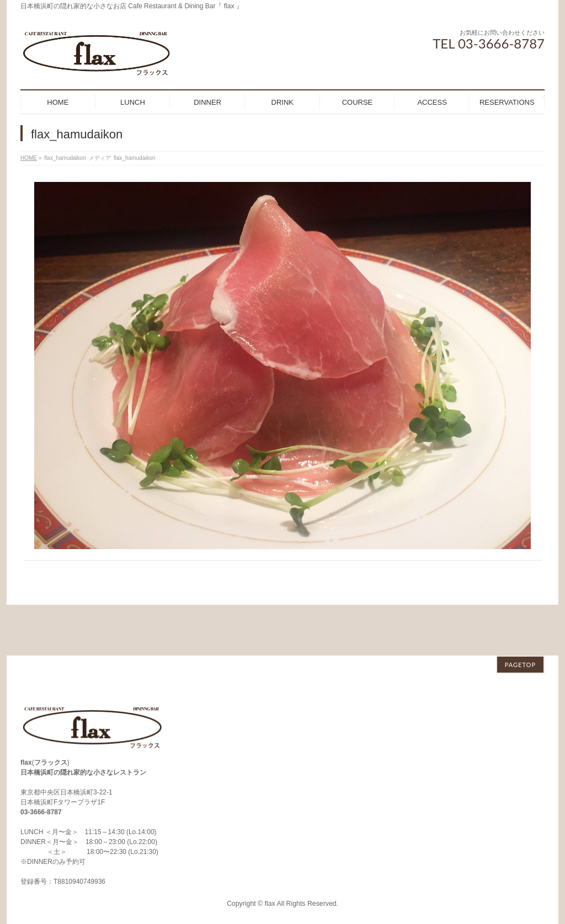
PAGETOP (520, 614)
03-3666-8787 (41, 761)
